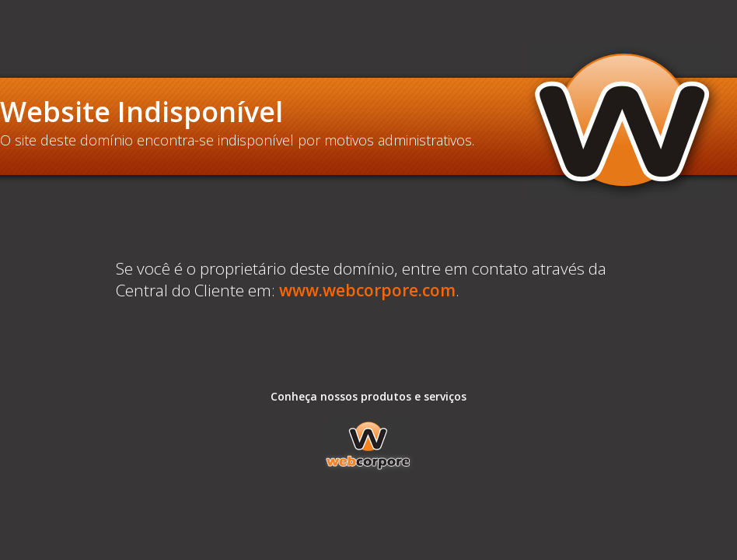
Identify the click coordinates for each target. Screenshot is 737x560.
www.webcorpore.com (367, 290)
